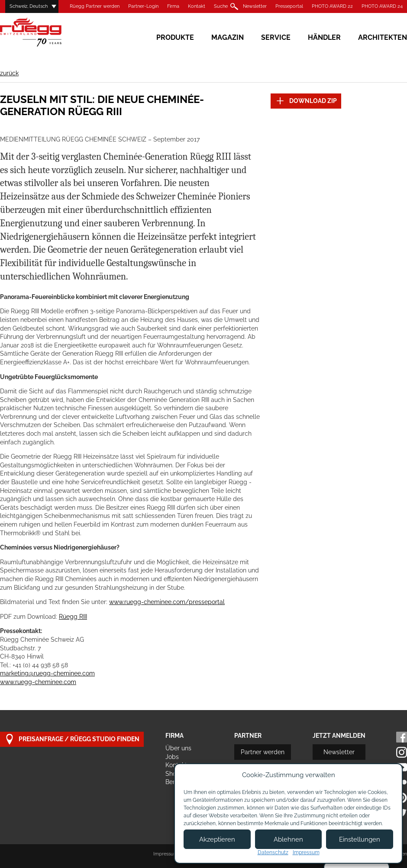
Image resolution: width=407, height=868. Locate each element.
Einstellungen (360, 839)
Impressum (166, 854)
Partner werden (263, 752)
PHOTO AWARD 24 (382, 6)
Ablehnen (288, 839)
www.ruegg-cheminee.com (38, 682)
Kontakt (197, 6)
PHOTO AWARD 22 (332, 6)
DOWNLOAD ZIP (306, 101)
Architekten (383, 37)
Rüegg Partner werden (95, 6)
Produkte (175, 37)
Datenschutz (273, 852)
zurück (9, 73)
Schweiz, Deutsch (29, 6)
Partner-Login (143, 6)
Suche (221, 6)
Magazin (228, 37)
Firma (173, 6)
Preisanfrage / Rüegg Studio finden (72, 739)
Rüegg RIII (73, 617)
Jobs (172, 757)
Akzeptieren (217, 839)
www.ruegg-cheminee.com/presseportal (167, 602)
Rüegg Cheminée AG (43, 32)
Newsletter (255, 6)
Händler (324, 37)
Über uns (178, 748)
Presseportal (289, 6)
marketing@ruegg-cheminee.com (47, 673)
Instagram (402, 752)
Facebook (402, 737)
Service (276, 37)
